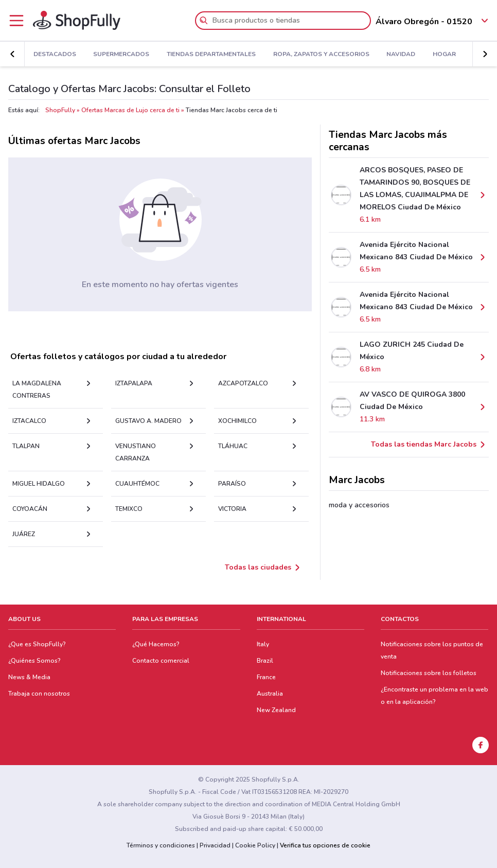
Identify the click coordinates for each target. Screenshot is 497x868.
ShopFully (60, 110)
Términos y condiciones (161, 845)
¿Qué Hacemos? (156, 644)
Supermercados (121, 55)
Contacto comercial (161, 661)
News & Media (29, 677)
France (266, 677)
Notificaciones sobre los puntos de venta (432, 650)
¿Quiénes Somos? (34, 661)
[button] (485, 54)
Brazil (265, 661)
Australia (270, 694)
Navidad (401, 55)
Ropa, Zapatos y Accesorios (321, 55)
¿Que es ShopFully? (37, 644)
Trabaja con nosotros (39, 694)
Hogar (444, 55)
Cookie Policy (255, 845)
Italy (263, 644)
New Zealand (276, 710)
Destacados (55, 55)
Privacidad (215, 845)
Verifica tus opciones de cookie (325, 845)
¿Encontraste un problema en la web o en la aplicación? (434, 696)
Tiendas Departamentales (211, 55)
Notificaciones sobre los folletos (429, 673)
